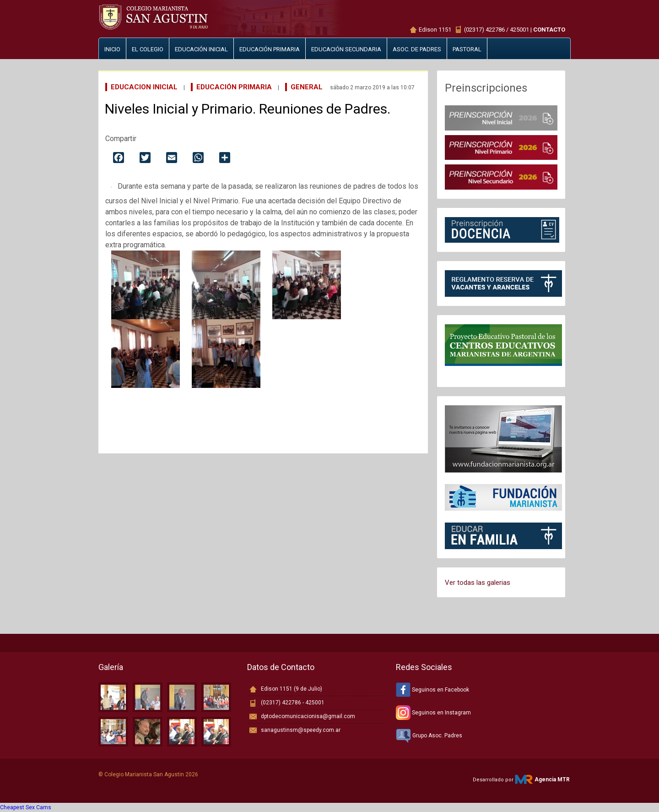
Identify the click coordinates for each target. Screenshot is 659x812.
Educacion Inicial (144, 87)
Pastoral (467, 49)
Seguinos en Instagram (433, 713)
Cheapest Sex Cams (26, 807)
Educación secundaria (346, 49)
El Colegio (148, 49)
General (307, 87)
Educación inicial (201, 49)
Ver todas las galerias (478, 583)
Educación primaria (270, 49)
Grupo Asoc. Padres (429, 736)
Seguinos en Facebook (432, 690)
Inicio (112, 49)
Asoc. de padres (417, 49)
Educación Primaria (234, 87)
